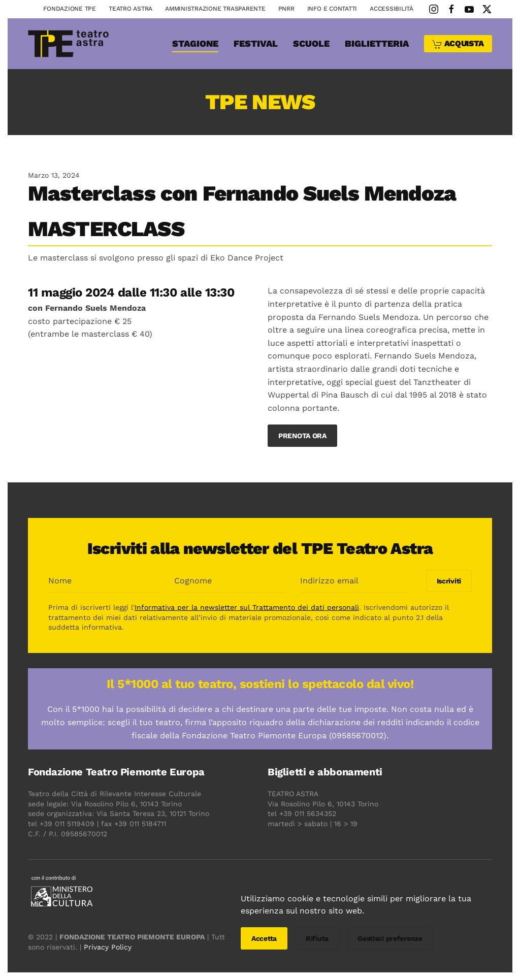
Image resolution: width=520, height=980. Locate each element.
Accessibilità (392, 9)
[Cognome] (228, 581)
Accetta (264, 938)
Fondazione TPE (70, 9)
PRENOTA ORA (302, 436)
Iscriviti (447, 581)
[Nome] (102, 581)
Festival (256, 43)
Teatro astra (131, 9)
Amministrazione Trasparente (215, 9)
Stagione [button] (195, 43)
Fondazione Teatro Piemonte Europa (115, 772)
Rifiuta (317, 938)
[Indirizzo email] (354, 581)
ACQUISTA (458, 44)
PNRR (286, 9)
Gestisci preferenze (390, 938)
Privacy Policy (106, 947)
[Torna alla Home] (69, 44)
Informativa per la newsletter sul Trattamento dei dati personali (245, 607)
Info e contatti (332, 9)
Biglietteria (377, 43)
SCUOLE (311, 43)
